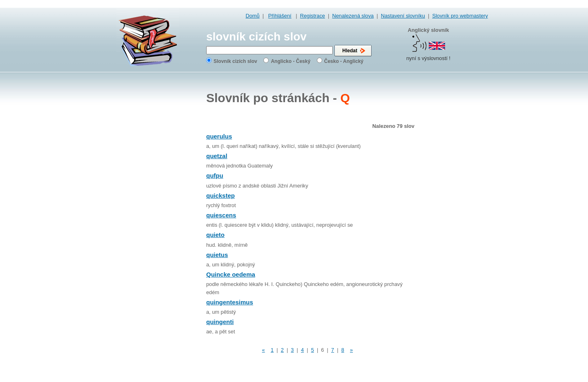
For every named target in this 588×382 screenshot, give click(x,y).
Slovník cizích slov (235, 61)
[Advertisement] (455, 204)
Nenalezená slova (353, 16)
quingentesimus (230, 302)
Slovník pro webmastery (460, 16)
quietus (217, 255)
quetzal (217, 156)
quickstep (220, 195)
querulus (219, 136)
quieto (215, 235)
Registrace (313, 16)
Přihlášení (280, 16)
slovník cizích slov (256, 37)
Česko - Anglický (344, 61)
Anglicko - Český (291, 61)
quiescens (221, 215)
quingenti (220, 322)
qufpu (215, 175)
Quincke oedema (231, 274)
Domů (253, 16)
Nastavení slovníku (403, 16)
